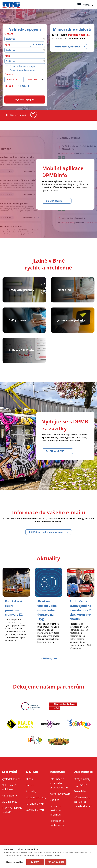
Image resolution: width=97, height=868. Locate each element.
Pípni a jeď (64, 290)
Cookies (54, 804)
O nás (29, 783)
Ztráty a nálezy (82, 783)
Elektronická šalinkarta (9, 791)
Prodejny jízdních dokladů (12, 814)
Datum (9, 74)
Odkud (9, 33)
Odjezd (13, 86)
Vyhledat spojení (11, 783)
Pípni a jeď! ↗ (10, 799)
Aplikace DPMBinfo (21, 350)
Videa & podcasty (36, 801)
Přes (7, 56)
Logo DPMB (80, 789)
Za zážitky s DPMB (55, 451)
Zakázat (35, 862)
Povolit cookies (56, 862)
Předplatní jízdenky (21, 290)
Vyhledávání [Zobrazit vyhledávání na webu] (93, 5)
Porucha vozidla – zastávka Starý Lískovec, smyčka (79, 35)
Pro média (80, 795)
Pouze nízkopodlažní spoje (22, 70)
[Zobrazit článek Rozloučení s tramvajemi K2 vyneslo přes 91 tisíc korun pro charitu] (79, 612)
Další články (46, 662)
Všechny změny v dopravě (67, 47)
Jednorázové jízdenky (71, 320)
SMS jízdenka (17, 320)
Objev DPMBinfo (54, 201)
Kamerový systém (60, 797)
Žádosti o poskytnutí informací (56, 814)
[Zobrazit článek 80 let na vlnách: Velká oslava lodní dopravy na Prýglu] (47, 610)
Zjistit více (56, 855)
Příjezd (25, 86)
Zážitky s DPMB (35, 814)
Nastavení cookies (14, 862)
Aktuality (31, 795)
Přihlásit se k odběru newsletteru (46, 532)
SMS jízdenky (9, 806)
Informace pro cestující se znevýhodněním (83, 806)
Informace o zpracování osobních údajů (59, 787)
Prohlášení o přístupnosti (57, 827)
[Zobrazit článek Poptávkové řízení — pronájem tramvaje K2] (14, 608)
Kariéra (30, 789)
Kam (7, 44)
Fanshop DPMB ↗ (36, 807)
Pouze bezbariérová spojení (23, 66)
